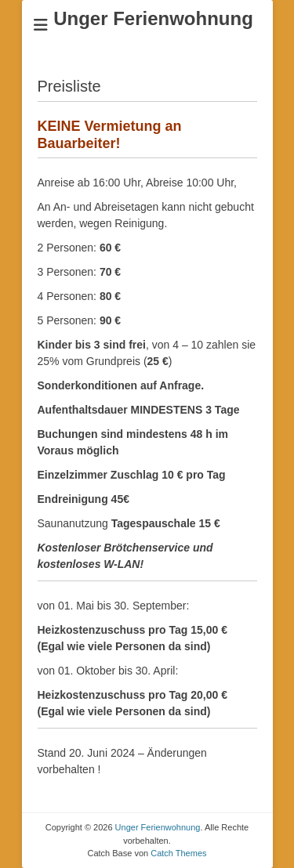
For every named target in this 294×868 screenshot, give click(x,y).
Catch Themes (178, 853)
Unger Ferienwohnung (153, 18)
